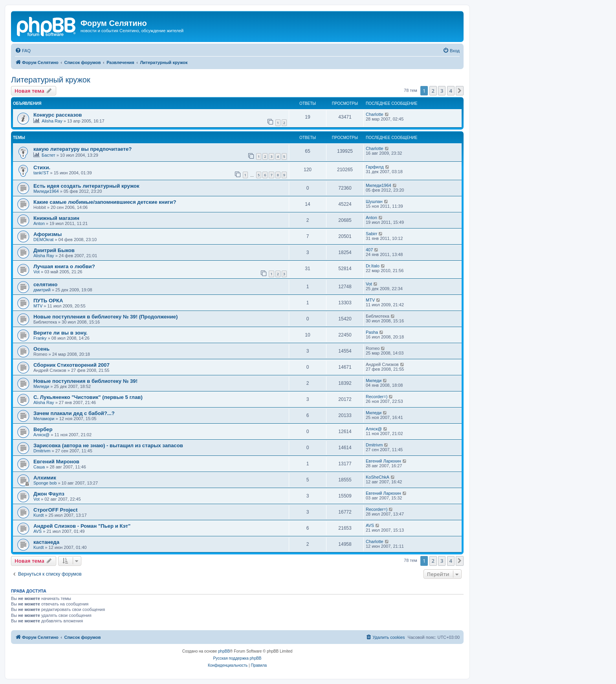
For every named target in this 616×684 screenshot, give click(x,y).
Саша (39, 467)
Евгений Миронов (56, 462)
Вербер (43, 429)
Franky (40, 338)
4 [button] (451, 91)
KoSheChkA (378, 477)
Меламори (44, 419)
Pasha (372, 332)
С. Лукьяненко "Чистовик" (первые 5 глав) (88, 397)
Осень (41, 349)
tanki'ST (41, 173)
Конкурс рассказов (58, 115)
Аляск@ (41, 435)
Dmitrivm (42, 451)
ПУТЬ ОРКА (48, 301)
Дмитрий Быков (54, 250)
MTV (38, 306)
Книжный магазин (56, 218)
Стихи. (42, 167)
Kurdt (38, 515)
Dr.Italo (373, 266)
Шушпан (374, 201)
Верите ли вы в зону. (60, 333)
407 (369, 250)
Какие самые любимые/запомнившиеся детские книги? (105, 202)
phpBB (224, 651)
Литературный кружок (51, 80)
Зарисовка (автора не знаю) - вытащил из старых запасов (108, 445)
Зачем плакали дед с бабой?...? (74, 413)
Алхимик (45, 478)
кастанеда (46, 542)
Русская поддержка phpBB (237, 658)
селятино (45, 284)
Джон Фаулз (49, 494)
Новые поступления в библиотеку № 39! (85, 381)
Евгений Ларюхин (383, 461)
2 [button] (433, 91)
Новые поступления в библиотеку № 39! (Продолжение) (105, 317)
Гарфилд (375, 167)
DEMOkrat (43, 240)
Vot (37, 272)
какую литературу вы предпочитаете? (82, 149)
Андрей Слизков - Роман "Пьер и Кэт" (82, 526)
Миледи (41, 386)
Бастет (49, 155)
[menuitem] (23, 51)
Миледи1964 (46, 191)
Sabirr (371, 234)
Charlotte (375, 114)
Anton (39, 223)
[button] (460, 91)
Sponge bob (45, 483)
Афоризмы (48, 234)
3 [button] (442, 91)
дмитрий (42, 290)
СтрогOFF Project (55, 510)
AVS (38, 531)
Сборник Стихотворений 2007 (71, 365)
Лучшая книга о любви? (64, 266)
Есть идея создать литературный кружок (86, 186)
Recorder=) (377, 397)
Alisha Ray (52, 121)
